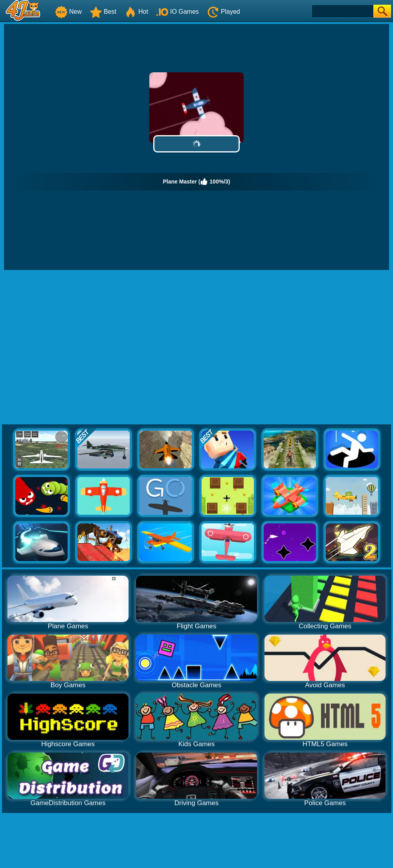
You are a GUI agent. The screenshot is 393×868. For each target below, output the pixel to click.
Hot (136, 12)
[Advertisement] (74, 348)
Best (103, 12)
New (68, 12)
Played (223, 12)
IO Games (177, 12)
